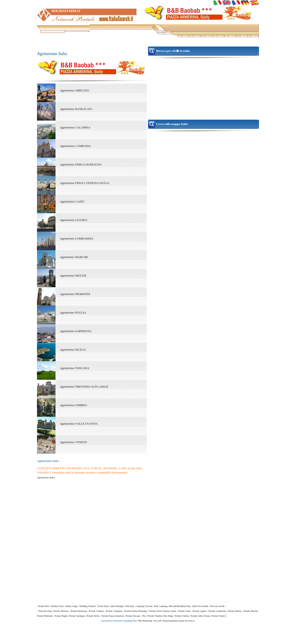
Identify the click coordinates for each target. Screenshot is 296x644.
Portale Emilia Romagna (136, 611)
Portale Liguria (200, 611)
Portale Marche (251, 611)
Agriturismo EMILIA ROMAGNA (81, 164)
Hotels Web (44, 606)
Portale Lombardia (217, 611)
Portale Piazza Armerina (113, 616)
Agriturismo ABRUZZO (74, 90)
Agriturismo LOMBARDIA (77, 238)
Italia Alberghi (117, 606)
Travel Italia (103, 606)
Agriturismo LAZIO (72, 201)
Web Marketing (145, 621)
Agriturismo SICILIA (73, 350)
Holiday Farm (57, 606)
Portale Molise (235, 611)
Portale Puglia (61, 616)
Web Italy (130, 606)
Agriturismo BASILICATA (76, 109)
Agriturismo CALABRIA (75, 127)
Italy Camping (161, 606)
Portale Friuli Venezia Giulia (163, 611)
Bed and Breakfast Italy (180, 606)
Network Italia (45, 611)
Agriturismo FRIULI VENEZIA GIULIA (85, 183)
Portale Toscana (133, 616)
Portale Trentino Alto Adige (160, 616)
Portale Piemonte (45, 616)
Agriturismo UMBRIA (73, 405)
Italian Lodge (71, 606)
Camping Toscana (144, 606)
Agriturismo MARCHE (74, 257)
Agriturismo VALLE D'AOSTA (79, 424)
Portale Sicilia (93, 616)
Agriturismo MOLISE (73, 275)
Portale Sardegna (77, 616)
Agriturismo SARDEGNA (76, 331)
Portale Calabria (96, 611)
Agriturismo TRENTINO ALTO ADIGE (84, 387)
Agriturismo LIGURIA (74, 220)
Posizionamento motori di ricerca (178, 621)
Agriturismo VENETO (73, 442)
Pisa (144, 616)
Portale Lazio (184, 611)
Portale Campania (114, 611)
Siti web (158, 621)
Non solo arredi (217, 606)
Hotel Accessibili (200, 606)
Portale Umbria (182, 616)
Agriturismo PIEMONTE (75, 294)
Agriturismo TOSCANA (74, 368)
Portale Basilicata (79, 611)
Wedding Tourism (88, 606)
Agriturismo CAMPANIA (75, 146)
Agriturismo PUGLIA (73, 313)
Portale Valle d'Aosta (200, 616)
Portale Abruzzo (61, 611)
